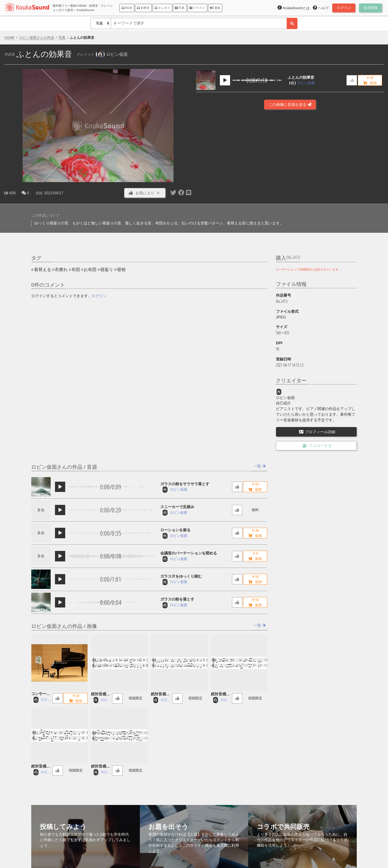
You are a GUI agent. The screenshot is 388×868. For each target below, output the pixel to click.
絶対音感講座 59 (160, 694)
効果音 (143, 8)
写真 (180, 8)
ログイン (99, 296)
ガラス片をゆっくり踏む (181, 576)
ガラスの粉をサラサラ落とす (185, 484)
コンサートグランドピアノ (41, 694)
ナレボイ (162, 8)
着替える (43, 270)
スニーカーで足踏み (177, 507)
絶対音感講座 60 (101, 694)
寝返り (107, 270)
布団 (76, 270)
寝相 (121, 270)
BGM (127, 8)
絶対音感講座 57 (41, 767)
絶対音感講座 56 (101, 767)
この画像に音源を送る (290, 105)
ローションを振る (175, 530)
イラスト (197, 8)
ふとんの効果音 (301, 77)
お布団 (90, 270)
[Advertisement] (290, 182)
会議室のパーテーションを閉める (189, 553)
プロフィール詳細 (317, 432)
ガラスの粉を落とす (177, 599)
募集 (215, 8)
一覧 (260, 466)
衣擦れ (61, 270)
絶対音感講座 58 (220, 694)
